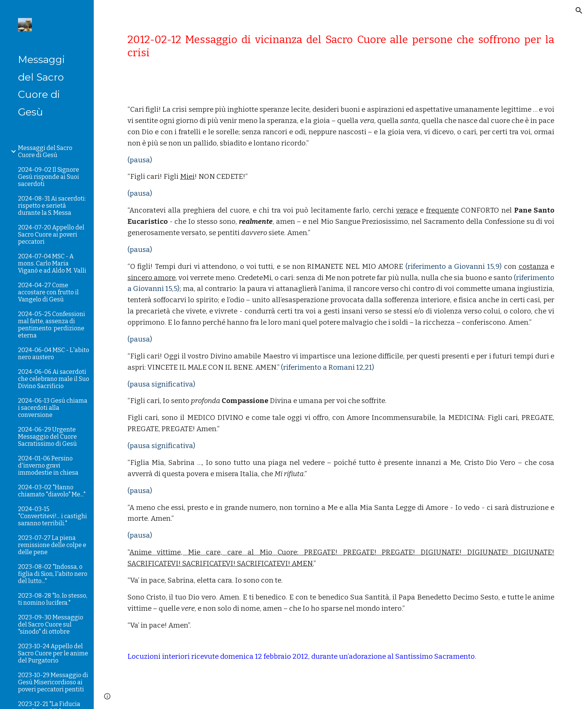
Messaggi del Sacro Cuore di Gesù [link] (45, 151)
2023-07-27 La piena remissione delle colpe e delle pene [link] (52, 545)
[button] (579, 10)
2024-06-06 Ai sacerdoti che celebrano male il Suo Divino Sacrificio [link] (54, 379)
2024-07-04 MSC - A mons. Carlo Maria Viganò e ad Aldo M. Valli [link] (52, 263)
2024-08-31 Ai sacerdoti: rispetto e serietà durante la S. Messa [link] (52, 206)
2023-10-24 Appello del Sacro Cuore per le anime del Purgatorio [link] (53, 653)
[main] (341, 46)
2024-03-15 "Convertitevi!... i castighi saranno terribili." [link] (52, 516)
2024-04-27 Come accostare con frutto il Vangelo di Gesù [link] (48, 292)
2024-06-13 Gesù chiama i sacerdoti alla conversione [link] (53, 408)
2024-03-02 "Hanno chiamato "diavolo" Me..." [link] (52, 491)
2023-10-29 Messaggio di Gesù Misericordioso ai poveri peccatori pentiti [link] (53, 682)
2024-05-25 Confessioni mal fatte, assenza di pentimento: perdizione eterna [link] (52, 325)
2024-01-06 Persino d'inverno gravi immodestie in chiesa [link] (48, 465)
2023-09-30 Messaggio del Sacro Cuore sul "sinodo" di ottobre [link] (51, 624)
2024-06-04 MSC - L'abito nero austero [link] (54, 354)
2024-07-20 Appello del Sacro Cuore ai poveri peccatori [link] (51, 235)
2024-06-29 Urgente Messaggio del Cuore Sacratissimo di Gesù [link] (47, 437)
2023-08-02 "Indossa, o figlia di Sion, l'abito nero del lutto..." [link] (53, 574)
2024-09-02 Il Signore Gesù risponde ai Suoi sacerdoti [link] (49, 177)
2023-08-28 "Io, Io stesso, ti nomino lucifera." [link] (53, 599)
